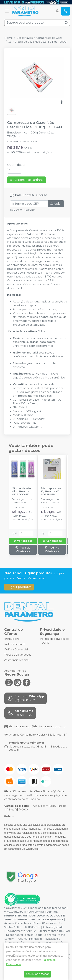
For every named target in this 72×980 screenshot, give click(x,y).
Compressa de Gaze (49, 38)
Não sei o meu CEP (22, 210)
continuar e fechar (37, 974)
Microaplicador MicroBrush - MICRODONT (22, 491)
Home (8, 38)
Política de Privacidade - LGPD (54, 641)
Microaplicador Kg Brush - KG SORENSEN (51, 491)
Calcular (56, 204)
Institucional (12, 639)
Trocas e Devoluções (18, 655)
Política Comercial (16, 650)
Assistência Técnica (16, 660)
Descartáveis (25, 38)
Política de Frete (15, 644)
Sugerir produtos (19, 587)
